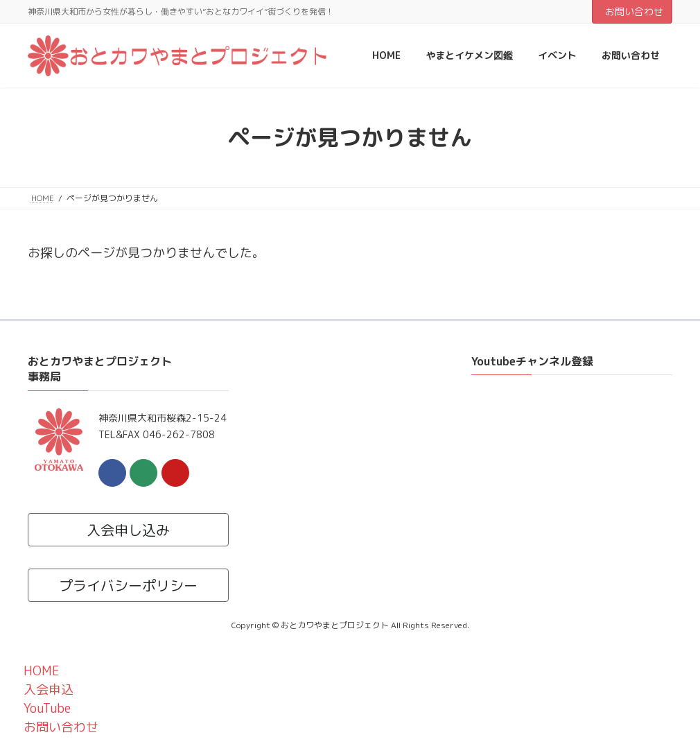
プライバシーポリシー (128, 585)
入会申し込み (128, 530)
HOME (39, 671)
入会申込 (46, 690)
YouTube (45, 708)
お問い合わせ (634, 11)
